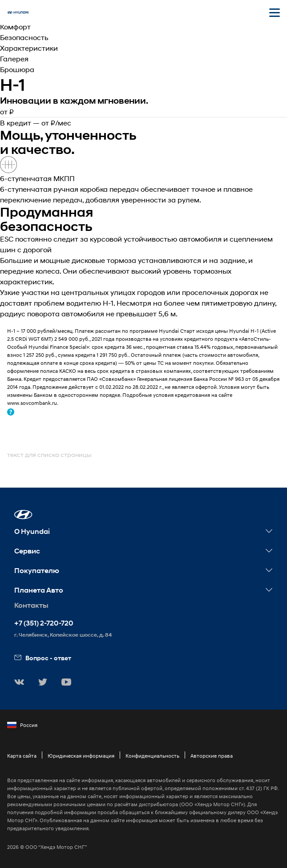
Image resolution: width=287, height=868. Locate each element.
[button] (23, 515)
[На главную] (18, 12)
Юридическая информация (81, 756)
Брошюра (17, 69)
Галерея (14, 59)
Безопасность (24, 37)
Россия (22, 725)
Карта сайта (22, 756)
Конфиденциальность (152, 756)
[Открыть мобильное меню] (275, 12)
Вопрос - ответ (43, 658)
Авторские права (212, 756)
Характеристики (29, 48)
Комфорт (15, 26)
